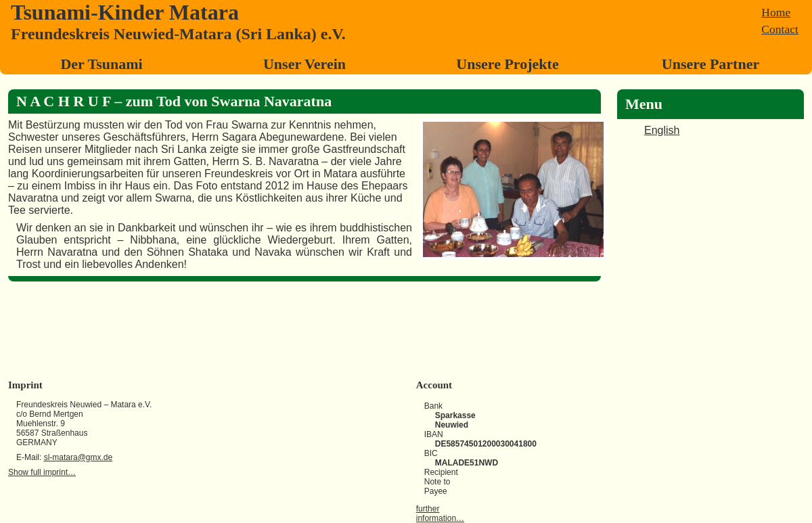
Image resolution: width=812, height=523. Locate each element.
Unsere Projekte (507, 64)
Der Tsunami (101, 64)
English (662, 130)
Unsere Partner (710, 64)
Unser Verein (304, 64)
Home (776, 12)
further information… (440, 514)
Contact (780, 29)
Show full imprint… (42, 472)
